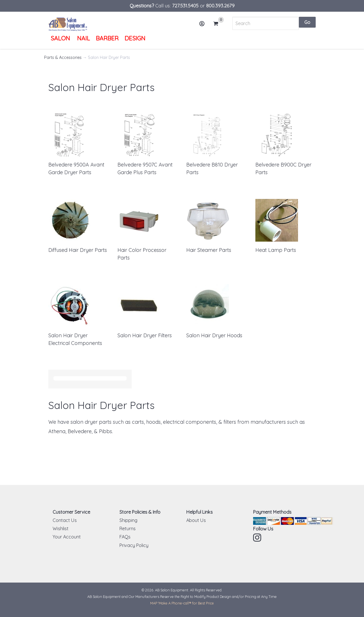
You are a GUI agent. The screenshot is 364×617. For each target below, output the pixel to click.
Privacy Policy (134, 545)
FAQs (125, 537)
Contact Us (65, 520)
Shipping (128, 520)
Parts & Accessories (63, 57)
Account (204, 26)
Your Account (67, 537)
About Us (196, 520)
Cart (218, 24)
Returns (128, 528)
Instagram (258, 538)
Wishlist (61, 528)
